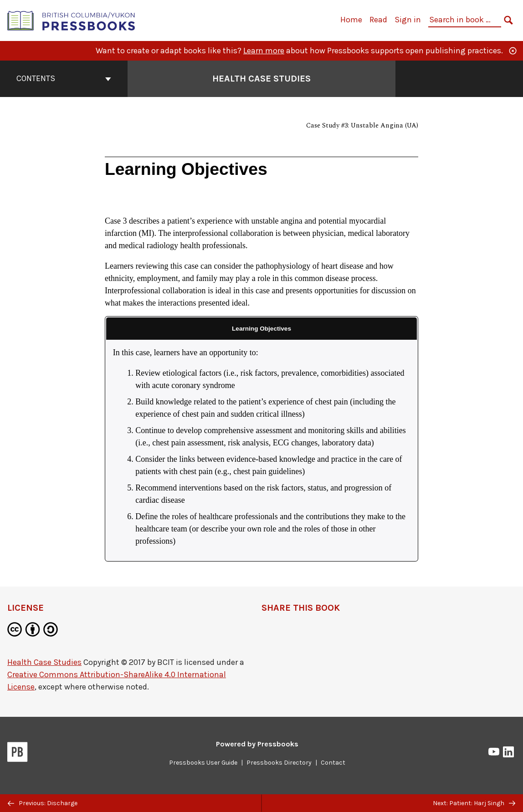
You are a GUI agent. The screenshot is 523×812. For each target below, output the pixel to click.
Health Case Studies (44, 662)
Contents (64, 78)
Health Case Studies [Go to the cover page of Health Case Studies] (261, 79)
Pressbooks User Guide (203, 763)
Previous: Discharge (43, 803)
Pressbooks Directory (279, 763)
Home (351, 20)
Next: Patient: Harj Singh (474, 803)
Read (378, 20)
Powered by (257, 744)
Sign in (408, 20)
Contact (333, 763)
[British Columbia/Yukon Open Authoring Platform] (72, 20)
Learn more (264, 51)
